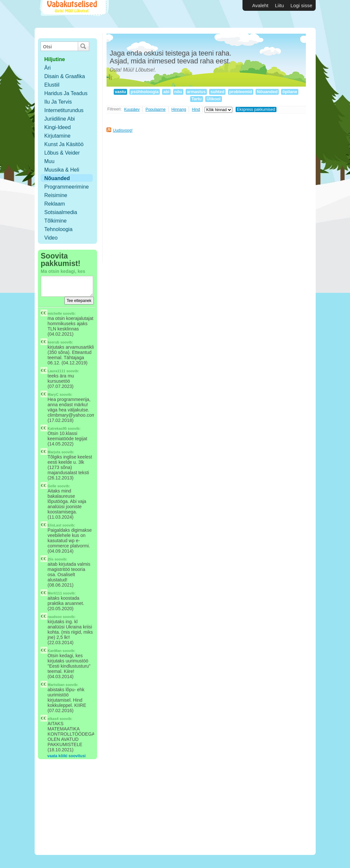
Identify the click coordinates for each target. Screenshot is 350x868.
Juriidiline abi (60, 119)
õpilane (290, 92)
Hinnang (179, 109)
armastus (196, 92)
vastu (120, 92)
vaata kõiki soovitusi (67, 756)
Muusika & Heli (62, 170)
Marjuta (54, 452)
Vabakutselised (73, 14)
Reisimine (56, 195)
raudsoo (55, 617)
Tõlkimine (56, 221)
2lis (51, 559)
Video (51, 238)
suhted (217, 92)
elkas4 (53, 719)
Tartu (197, 99)
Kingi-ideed (58, 127)
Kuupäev (132, 109)
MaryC (53, 394)
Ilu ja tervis (58, 102)
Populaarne (155, 109)
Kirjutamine (58, 136)
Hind (196, 109)
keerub (54, 342)
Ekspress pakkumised (256, 109)
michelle (55, 313)
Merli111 (55, 593)
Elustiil (52, 85)
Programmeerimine (67, 187)
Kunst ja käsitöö (64, 144)
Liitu (279, 5)
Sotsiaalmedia (61, 212)
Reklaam (55, 204)
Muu (50, 161)
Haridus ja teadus (66, 93)
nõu (178, 92)
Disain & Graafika (65, 76)
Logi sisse (301, 5)
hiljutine (55, 59)
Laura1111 (57, 371)
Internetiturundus (64, 110)
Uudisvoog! (123, 130)
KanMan (55, 651)
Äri (48, 68)
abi (166, 92)
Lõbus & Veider (62, 153)
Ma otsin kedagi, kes (63, 271)
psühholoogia (144, 92)
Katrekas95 (57, 428)
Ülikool (214, 99)
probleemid (241, 92)
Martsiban (56, 685)
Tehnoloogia (58, 229)
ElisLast (55, 525)
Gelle (52, 486)
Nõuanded (57, 178)
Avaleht (260, 5)
